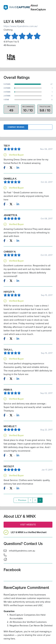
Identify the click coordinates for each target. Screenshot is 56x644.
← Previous (21, 500)
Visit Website (28, 525)
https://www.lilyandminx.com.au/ (21, 26)
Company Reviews (16, 127)
